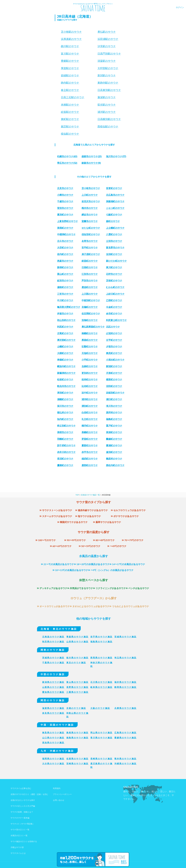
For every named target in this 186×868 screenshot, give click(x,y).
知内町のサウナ (65, 419)
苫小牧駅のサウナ (71, 32)
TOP (77, 495)
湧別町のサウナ (90, 406)
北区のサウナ (113, 327)
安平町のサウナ (90, 248)
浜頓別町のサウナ (115, 393)
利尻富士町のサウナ (116, 320)
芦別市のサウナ (90, 281)
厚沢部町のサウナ (66, 340)
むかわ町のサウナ (115, 287)
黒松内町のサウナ (115, 465)
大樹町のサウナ (65, 353)
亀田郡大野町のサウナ (69, 307)
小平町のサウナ (90, 360)
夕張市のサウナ (114, 347)
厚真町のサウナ (90, 340)
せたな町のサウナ (91, 228)
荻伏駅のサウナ (107, 105)
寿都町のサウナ (65, 360)
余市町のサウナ (114, 314)
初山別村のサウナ (66, 320)
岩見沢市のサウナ (91, 201)
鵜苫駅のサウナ (70, 127)
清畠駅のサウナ (107, 61)
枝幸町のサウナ (90, 380)
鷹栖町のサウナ (65, 465)
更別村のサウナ (90, 373)
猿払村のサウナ (65, 413)
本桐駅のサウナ (70, 105)
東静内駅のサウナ (108, 83)
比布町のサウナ (90, 386)
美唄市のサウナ (65, 432)
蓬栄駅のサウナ (107, 97)
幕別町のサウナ (65, 215)
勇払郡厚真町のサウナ (93, 327)
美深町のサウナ (114, 432)
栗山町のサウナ (65, 274)
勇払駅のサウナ (107, 32)
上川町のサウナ (90, 195)
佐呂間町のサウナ (91, 314)
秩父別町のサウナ (66, 426)
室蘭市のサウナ (90, 221)
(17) (116, 156)
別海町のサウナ (90, 320)
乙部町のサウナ (114, 300)
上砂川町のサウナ (115, 294)
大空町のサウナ (65, 248)
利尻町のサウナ (65, 327)
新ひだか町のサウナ (116, 261)
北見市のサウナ (65, 188)
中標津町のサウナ (66, 234)
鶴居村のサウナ (114, 459)
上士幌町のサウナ (115, 228)
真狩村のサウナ (114, 413)
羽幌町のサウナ (65, 439)
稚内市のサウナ (90, 208)
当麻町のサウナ (90, 366)
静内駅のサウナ (70, 83)
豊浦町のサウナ (114, 446)
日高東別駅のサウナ (109, 90)
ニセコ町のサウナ (115, 208)
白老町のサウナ (90, 413)
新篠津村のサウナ (66, 373)
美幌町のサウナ (90, 432)
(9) (91, 163)
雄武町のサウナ (90, 459)
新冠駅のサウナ (107, 76)
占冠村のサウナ (114, 333)
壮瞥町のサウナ (90, 347)
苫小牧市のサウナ (91, 188)
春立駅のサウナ (70, 90)
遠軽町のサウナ (65, 287)
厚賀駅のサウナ (70, 68)
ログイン (180, 7)
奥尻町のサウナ (114, 353)
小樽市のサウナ (65, 195)
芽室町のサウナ (90, 439)
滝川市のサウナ (114, 406)
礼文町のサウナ (90, 419)
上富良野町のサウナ (68, 221)
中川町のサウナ (65, 300)
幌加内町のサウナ (66, 366)
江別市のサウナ (90, 274)
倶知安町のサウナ (91, 234)
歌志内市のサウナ (66, 386)
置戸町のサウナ (114, 426)
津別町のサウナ (65, 393)
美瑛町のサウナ (65, 228)
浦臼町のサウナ (114, 399)
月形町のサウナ (114, 373)
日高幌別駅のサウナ (109, 119)
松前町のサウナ (65, 380)
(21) (92, 156)
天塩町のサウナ (90, 353)
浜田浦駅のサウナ (108, 39)
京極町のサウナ (90, 307)
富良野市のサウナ (115, 248)
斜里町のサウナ (90, 261)
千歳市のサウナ (65, 201)
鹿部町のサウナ (90, 465)
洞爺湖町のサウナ (115, 201)
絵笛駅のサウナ (70, 112)
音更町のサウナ (114, 188)
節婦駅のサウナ (70, 76)
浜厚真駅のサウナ (71, 39)
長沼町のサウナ (65, 459)
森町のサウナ (113, 221)
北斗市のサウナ (65, 241)
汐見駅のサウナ (107, 46)
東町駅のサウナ (70, 119)
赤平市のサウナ (90, 452)
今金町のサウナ (114, 307)
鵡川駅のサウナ (70, 46)
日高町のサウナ (90, 267)
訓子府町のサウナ (66, 446)
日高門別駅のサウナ (109, 54)
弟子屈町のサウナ (91, 254)
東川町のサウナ (114, 267)
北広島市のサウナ (115, 195)
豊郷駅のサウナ (70, 61)
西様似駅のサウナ (108, 127)
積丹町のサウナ (90, 426)
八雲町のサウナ (114, 234)
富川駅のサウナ (70, 54)
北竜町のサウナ (65, 333)
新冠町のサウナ (114, 366)
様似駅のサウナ (70, 134)
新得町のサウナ (65, 267)
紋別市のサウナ (65, 281)
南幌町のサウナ (90, 333)
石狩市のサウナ (114, 274)
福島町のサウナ (114, 419)
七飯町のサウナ (114, 215)
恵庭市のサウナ (65, 261)
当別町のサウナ (114, 254)
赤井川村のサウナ (66, 452)
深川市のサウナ (65, 406)
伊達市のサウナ (65, 314)
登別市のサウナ (65, 208)
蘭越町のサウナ (114, 439)
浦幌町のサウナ (65, 399)
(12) (67, 163)
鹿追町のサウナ (90, 287)
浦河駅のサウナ (107, 112)
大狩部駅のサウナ (108, 68)
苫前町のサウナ (114, 281)
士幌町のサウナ (65, 347)
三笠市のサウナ (65, 294)
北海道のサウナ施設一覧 (90, 495)
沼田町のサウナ (114, 386)
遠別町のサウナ (114, 452)
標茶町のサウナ (114, 380)
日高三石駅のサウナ (73, 97)
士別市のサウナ (114, 241)
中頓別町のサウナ (91, 300)
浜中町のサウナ (90, 393)
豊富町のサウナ (90, 446)
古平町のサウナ (114, 340)
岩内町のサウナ (65, 254)
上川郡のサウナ (90, 294)
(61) (67, 156)
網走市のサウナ (90, 215)
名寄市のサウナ (90, 241)
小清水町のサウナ (115, 360)
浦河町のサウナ (90, 399)
